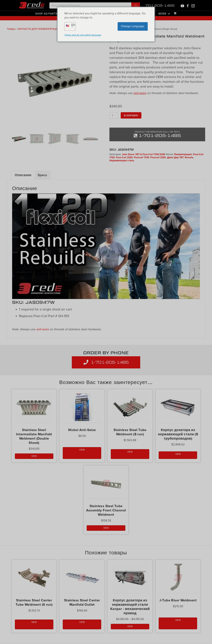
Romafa (189, 157)
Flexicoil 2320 (158, 157)
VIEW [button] (34, 456)
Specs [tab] (42, 175)
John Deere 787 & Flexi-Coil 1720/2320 (144, 154)
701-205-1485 (160, 6)
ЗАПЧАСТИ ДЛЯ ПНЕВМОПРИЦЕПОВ (40, 29)
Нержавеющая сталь (122, 161)
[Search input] (90, 5)
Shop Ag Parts (46, 14)
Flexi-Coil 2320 (124, 157)
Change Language (133, 26)
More (163, 14)
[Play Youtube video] (106, 246)
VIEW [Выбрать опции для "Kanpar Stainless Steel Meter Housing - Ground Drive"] (130, 626)
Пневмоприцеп (183, 154)
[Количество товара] (114, 115)
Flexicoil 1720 (141, 157)
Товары (11, 29)
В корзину (131, 115)
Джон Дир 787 (175, 157)
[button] (136, 5)
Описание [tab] (23, 175)
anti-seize (140, 93)
